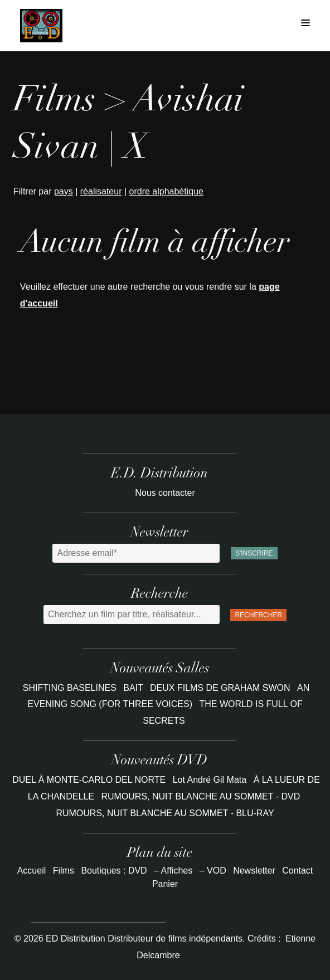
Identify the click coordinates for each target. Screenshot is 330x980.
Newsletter (254, 871)
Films (64, 871)
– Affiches (173, 871)
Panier (165, 884)
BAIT (134, 688)
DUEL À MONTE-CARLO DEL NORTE (89, 780)
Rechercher (258, 615)
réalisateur (101, 191)
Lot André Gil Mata (210, 780)
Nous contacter (165, 493)
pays (64, 191)
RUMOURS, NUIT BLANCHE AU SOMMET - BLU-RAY (165, 813)
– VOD (213, 871)
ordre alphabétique (166, 191)
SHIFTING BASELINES (71, 688)
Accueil (32, 871)
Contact (297, 871)
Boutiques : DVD (114, 871)
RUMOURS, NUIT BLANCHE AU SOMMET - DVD (200, 796)
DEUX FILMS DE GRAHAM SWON (221, 688)
